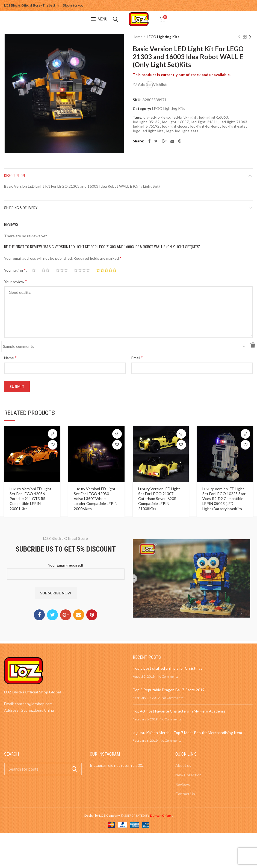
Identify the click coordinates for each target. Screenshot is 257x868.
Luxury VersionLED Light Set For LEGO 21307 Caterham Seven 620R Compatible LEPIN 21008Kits (159, 499)
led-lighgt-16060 (213, 117)
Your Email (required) (66, 569)
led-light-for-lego (205, 126)
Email (137, 357)
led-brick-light (184, 117)
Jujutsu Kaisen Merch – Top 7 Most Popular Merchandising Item (187, 733)
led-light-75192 (146, 126)
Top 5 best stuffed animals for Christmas (168, 668)
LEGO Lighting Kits (163, 37)
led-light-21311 (205, 122)
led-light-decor (175, 126)
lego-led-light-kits (148, 131)
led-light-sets (234, 126)
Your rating (15, 270)
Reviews (183, 784)
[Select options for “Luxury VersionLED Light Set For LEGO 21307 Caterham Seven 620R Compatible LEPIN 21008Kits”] (181, 434)
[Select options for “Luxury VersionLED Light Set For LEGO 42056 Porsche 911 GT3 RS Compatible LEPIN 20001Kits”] (53, 434)
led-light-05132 (146, 122)
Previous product (239, 37)
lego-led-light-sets (182, 131)
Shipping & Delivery (21, 208)
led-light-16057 (175, 122)
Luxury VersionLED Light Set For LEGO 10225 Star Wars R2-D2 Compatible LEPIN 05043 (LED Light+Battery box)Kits (224, 499)
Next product (250, 37)
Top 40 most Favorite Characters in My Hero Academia (179, 711)
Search (74, 769)
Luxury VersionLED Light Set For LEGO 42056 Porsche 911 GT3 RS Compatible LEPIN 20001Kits (30, 499)
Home (138, 37)
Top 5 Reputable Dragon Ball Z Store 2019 (169, 690)
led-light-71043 (234, 122)
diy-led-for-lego (157, 117)
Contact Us (185, 794)
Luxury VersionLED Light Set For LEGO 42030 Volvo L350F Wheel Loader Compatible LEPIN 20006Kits (96, 499)
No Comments (168, 676)
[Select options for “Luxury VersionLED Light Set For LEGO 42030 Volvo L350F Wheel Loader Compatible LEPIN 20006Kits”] (117, 434)
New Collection (188, 775)
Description (14, 176)
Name (10, 357)
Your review (16, 281)
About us (183, 765)
